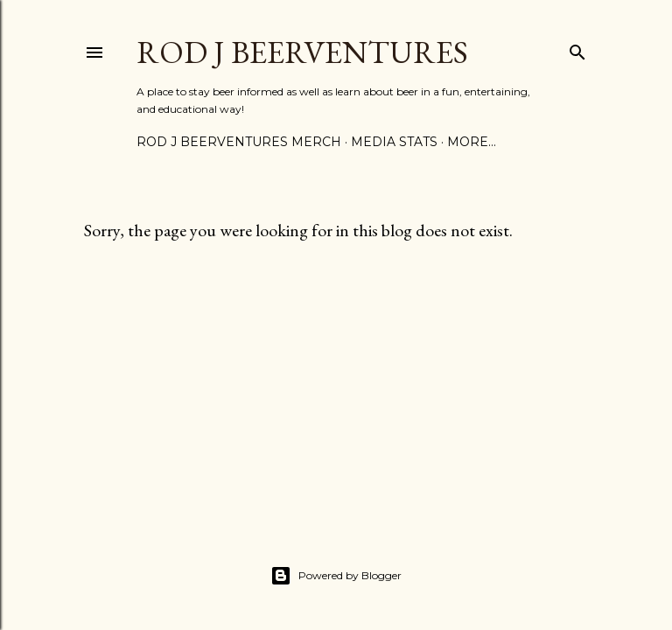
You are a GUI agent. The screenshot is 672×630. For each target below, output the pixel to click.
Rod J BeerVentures (302, 52)
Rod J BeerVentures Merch (239, 142)
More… (472, 142)
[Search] (577, 49)
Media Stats (394, 142)
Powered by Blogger (336, 576)
